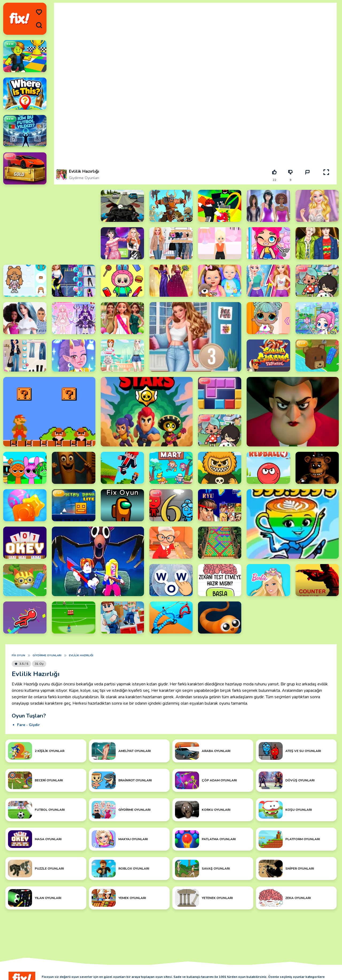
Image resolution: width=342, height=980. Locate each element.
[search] (39, 25)
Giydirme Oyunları (84, 178)
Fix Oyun (18, 655)
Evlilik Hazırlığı (81, 655)
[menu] (39, 12)
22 (274, 180)
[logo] (20, 19)
